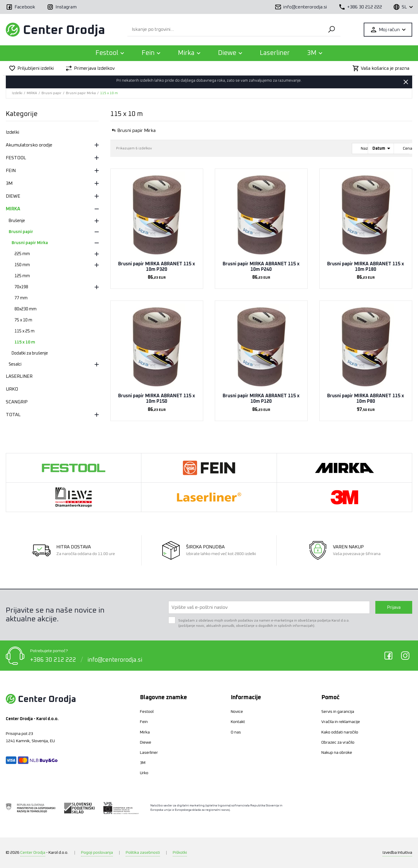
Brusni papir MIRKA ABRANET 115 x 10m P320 (157, 267)
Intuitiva (397, 853)
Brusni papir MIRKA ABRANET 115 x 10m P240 (261, 267)
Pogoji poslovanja (97, 853)
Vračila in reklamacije (341, 722)
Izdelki (17, 93)
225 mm (22, 254)
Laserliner (275, 53)
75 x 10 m (23, 320)
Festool (147, 712)
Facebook (388, 656)
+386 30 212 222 (53, 659)
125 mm (22, 276)
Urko (144, 773)
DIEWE (13, 196)
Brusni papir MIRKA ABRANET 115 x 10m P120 (261, 399)
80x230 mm (26, 309)
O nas (236, 732)
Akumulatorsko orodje (29, 145)
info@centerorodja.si (115, 659)
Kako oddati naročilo (340, 732)
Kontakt (238, 722)
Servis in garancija (338, 712)
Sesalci (15, 364)
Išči (331, 29)
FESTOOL (16, 158)
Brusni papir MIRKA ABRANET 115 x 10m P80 (366, 399)
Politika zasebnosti (143, 853)
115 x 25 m (25, 331)
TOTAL (13, 415)
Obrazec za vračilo (338, 742)
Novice (237, 712)
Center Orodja (33, 853)
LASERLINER (19, 376)
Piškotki (180, 853)
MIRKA (32, 93)
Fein (144, 722)
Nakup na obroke (337, 753)
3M (9, 183)
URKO (12, 389)
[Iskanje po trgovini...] (224, 29)
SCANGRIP (17, 402)
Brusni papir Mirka (81, 93)
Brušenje (17, 221)
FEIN (11, 171)
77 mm (21, 298)
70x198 (21, 287)
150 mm (22, 265)
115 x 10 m (109, 93)
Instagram (405, 656)
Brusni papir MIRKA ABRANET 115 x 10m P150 (157, 399)
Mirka (145, 732)
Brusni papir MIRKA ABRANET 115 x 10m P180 (366, 267)
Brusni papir (52, 93)
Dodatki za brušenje (30, 353)
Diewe (146, 742)
